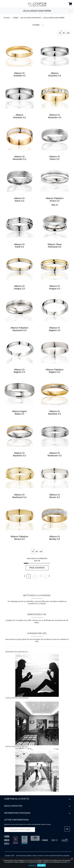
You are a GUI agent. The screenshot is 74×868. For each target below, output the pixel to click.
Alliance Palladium (55, 200)
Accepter (41, 865)
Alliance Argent (19, 413)
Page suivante (37, 568)
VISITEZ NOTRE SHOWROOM (17, 698)
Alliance (55, 74)
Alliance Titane (55, 246)
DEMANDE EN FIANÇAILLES (17, 652)
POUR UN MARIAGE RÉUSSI (16, 747)
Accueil (7, 18)
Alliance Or (19, 74)
